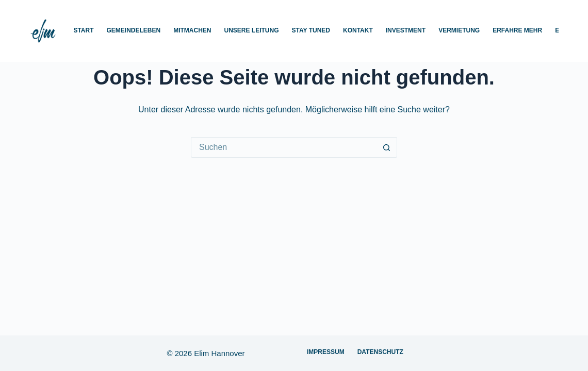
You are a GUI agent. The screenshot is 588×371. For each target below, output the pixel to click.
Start (83, 30)
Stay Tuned (311, 30)
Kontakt (358, 30)
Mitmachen (192, 30)
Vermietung (459, 30)
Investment (406, 30)
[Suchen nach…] (284, 147)
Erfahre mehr (517, 30)
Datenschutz (380, 352)
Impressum (326, 352)
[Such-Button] (387, 147)
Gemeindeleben (134, 30)
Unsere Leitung (252, 30)
